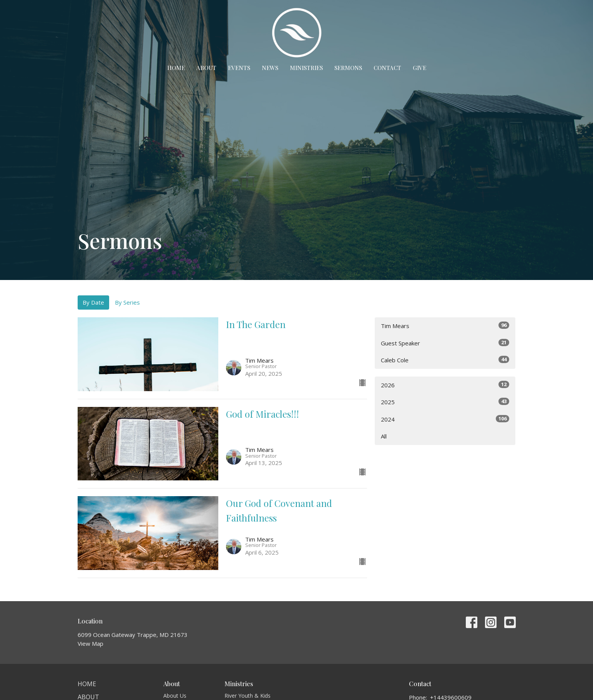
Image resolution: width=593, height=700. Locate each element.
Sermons (348, 68)
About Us (175, 696)
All (384, 436)
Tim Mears (445, 326)
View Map (91, 643)
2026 (445, 385)
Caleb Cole (445, 360)
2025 (445, 402)
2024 (445, 419)
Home (176, 68)
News (270, 68)
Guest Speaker (445, 343)
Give (419, 68)
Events (239, 68)
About (206, 68)
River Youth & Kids (247, 696)
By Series (127, 302)
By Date (93, 302)
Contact (387, 68)
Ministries (306, 68)
